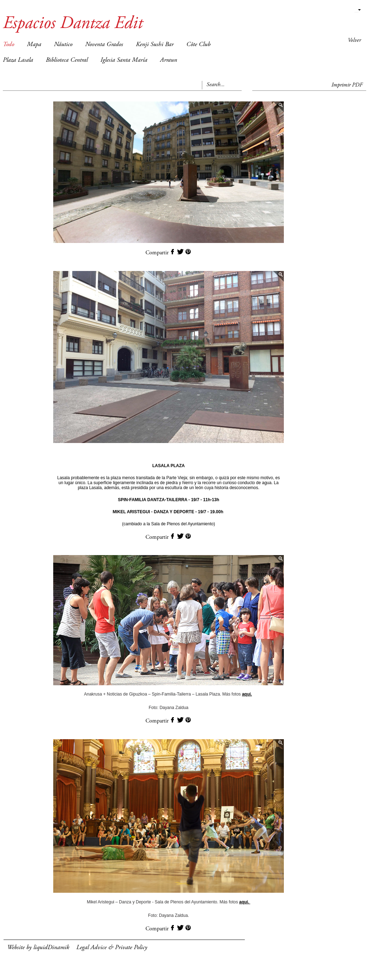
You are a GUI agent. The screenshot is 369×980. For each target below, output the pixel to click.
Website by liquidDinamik (38, 948)
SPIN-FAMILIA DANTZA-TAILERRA (153, 500)
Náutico (63, 45)
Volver (354, 40)
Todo (9, 45)
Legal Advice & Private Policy (112, 948)
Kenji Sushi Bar (155, 45)
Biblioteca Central (67, 60)
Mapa (34, 45)
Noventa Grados (104, 45)
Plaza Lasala (18, 60)
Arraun (169, 60)
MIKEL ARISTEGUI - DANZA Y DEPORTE (153, 512)
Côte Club (198, 45)
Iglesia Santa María (124, 60)
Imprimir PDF (347, 85)
